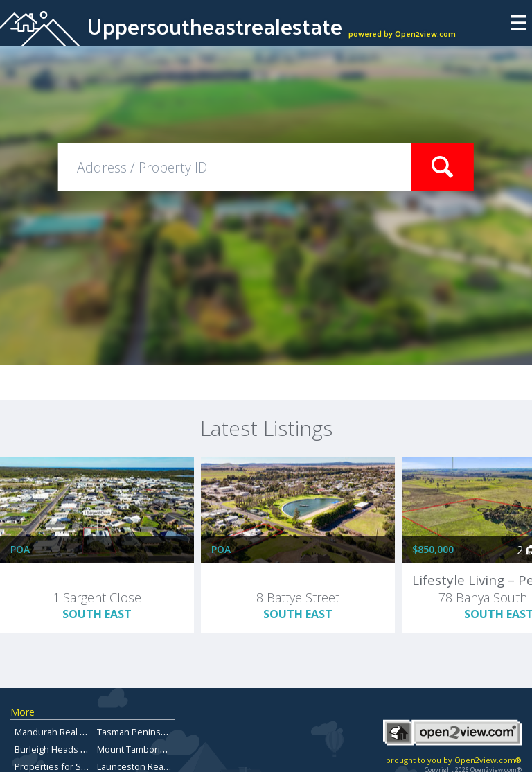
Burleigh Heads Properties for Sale (87, 749)
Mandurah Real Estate (60, 732)
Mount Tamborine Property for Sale (170, 749)
